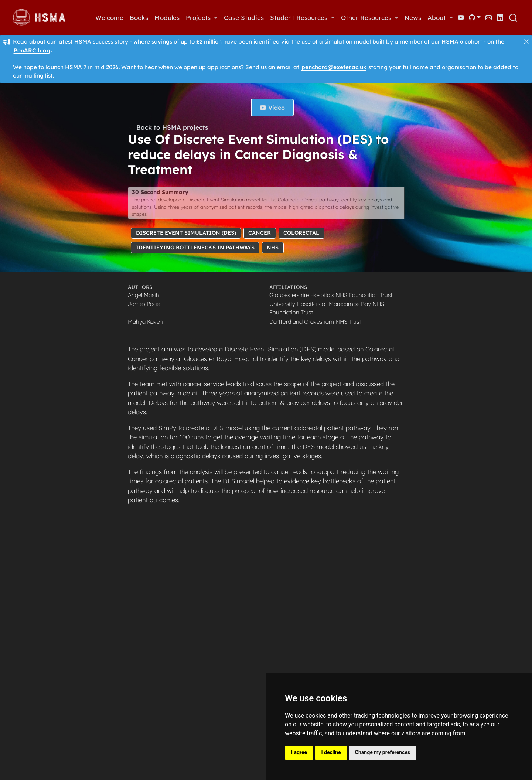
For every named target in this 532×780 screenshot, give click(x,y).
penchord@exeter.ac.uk (334, 67)
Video (272, 108)
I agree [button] (299, 752)
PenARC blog (32, 50)
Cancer (260, 233)
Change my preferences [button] (383, 752)
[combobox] (514, 18)
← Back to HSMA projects (168, 127)
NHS (273, 248)
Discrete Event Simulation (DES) (186, 233)
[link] (202, 18)
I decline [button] (331, 752)
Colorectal (301, 233)
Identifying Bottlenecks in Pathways (195, 248)
